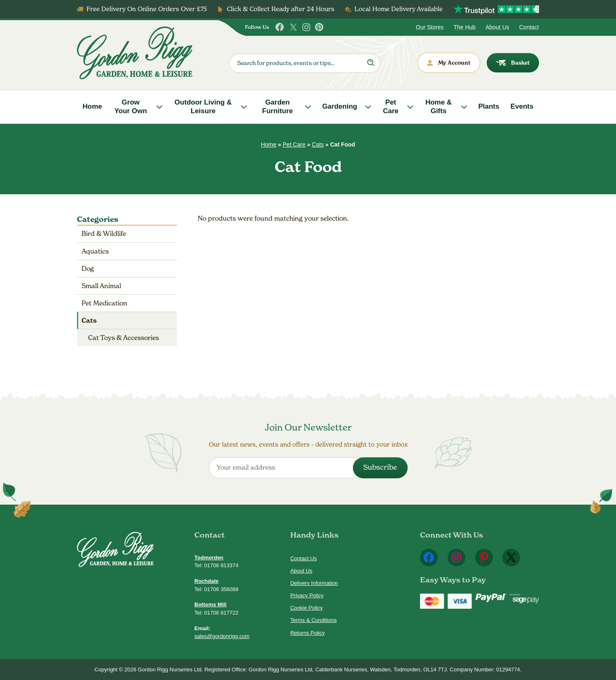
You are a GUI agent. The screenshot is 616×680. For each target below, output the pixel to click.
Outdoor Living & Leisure (203, 106)
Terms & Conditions (314, 620)
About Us (497, 27)
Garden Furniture (278, 106)
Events (522, 106)
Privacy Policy (307, 595)
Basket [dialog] (513, 63)
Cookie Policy (307, 608)
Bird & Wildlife (104, 234)
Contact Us (303, 558)
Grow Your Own (131, 106)
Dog (88, 269)
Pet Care (391, 106)
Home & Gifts (439, 106)
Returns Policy (308, 633)
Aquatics (95, 251)
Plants (489, 106)
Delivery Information (314, 583)
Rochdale (206, 581)
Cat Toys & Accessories (124, 338)
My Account (449, 63)
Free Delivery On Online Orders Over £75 (147, 9)
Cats (318, 144)
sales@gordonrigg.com (222, 636)
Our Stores (430, 27)
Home (92, 106)
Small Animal (101, 286)
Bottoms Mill (210, 604)
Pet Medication (104, 303)
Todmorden (209, 558)
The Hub (464, 27)
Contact (529, 27)
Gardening (339, 106)
